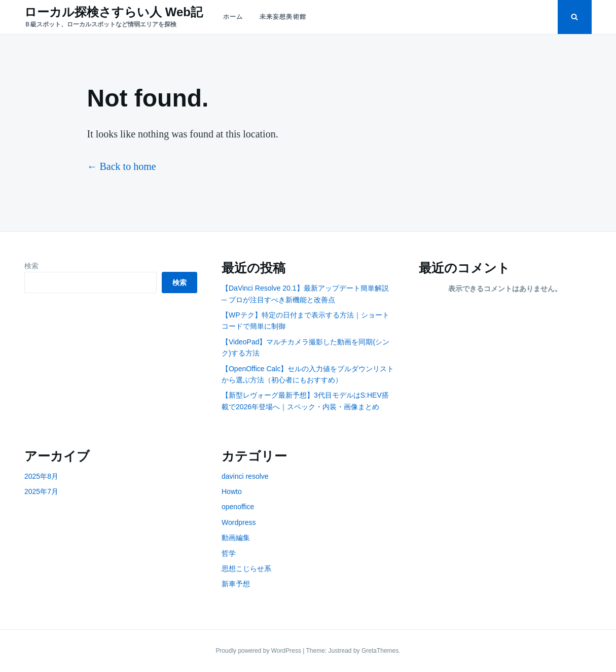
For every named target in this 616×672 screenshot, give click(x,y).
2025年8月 (41, 476)
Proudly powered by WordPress (259, 651)
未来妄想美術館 (283, 17)
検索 (31, 266)
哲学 (229, 553)
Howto (232, 491)
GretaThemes (380, 651)
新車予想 (236, 584)
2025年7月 (41, 491)
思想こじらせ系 (246, 569)
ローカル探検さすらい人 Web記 (114, 12)
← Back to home (122, 166)
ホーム (233, 17)
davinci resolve (245, 476)
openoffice (238, 507)
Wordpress (239, 522)
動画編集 (236, 538)
